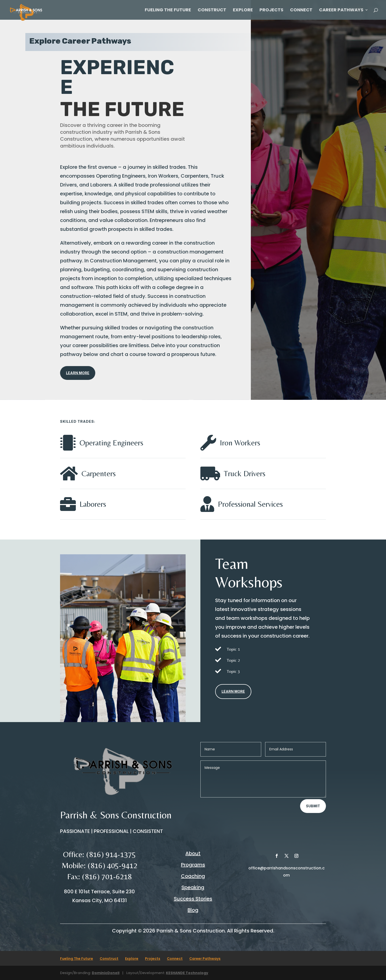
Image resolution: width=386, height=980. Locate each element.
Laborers (93, 504)
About (193, 853)
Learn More (78, 373)
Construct (212, 10)
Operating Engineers (111, 443)
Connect (301, 10)
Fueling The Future (168, 10)
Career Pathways (341, 10)
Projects (271, 10)
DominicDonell (106, 973)
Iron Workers (240, 443)
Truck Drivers (245, 473)
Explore (243, 10)
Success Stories (193, 899)
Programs (193, 865)
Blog (193, 910)
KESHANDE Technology (187, 973)
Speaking (193, 887)
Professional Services (250, 504)
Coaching (193, 876)
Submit (313, 806)
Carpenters (99, 473)
